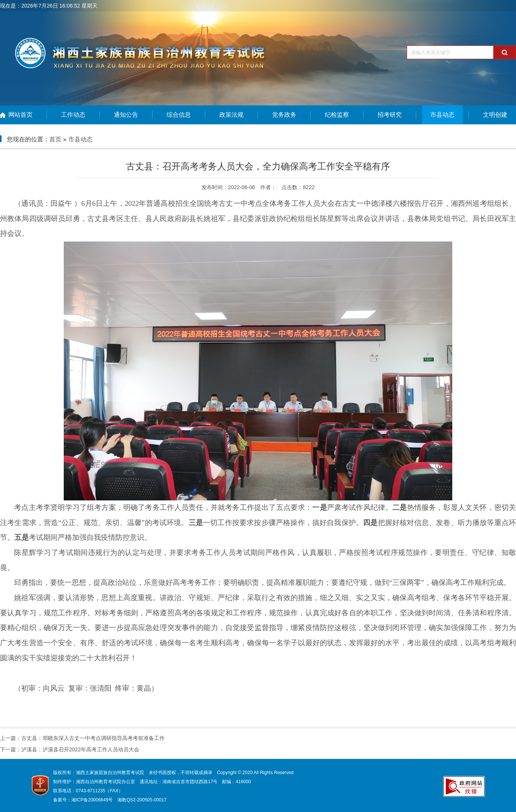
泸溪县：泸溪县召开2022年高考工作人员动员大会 (80, 749)
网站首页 (20, 115)
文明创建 (495, 115)
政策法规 (231, 115)
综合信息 (179, 115)
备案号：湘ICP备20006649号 (83, 800)
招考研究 (390, 115)
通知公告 (126, 115)
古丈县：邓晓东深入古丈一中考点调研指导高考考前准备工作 (93, 738)
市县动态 (442, 115)
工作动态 (73, 115)
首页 (55, 139)
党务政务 (284, 115)
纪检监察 (337, 115)
